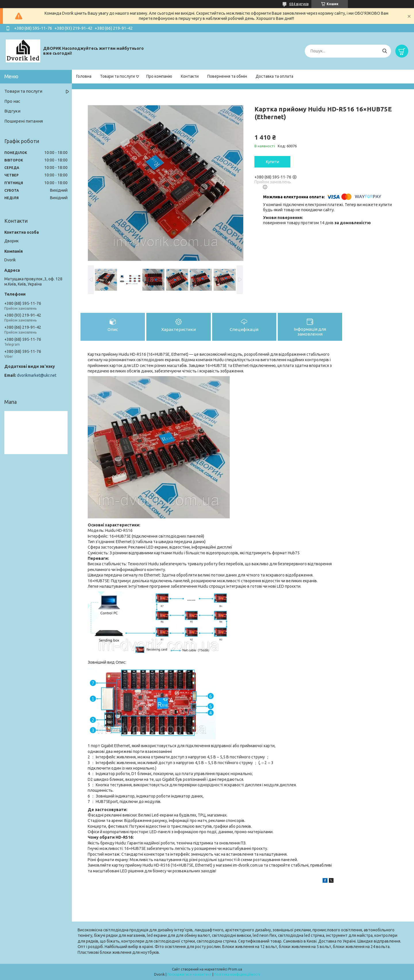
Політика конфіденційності (237, 974)
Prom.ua (235, 969)
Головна (84, 76)
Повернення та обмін (227, 76)
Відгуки (12, 111)
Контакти (190, 76)
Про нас (12, 101)
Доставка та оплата (274, 76)
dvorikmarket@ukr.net (37, 375)
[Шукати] (385, 51)
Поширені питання (24, 121)
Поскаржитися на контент (189, 974)
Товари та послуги (117, 76)
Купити (273, 162)
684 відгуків (299, 4)
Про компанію (159, 76)
